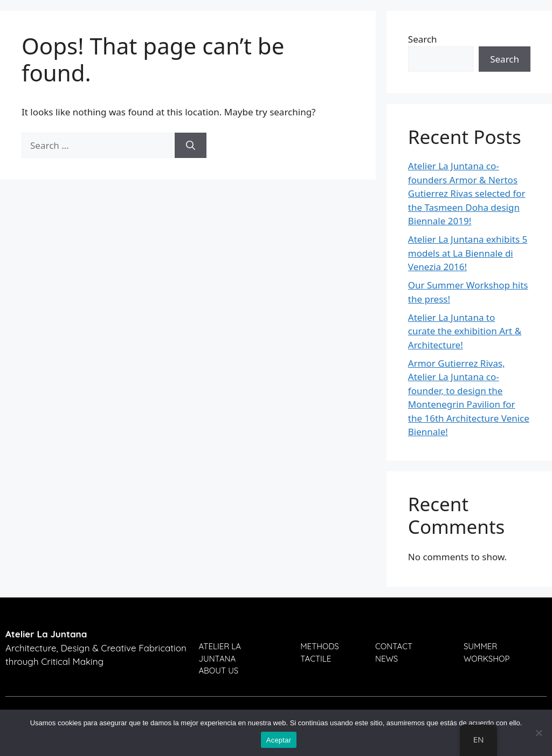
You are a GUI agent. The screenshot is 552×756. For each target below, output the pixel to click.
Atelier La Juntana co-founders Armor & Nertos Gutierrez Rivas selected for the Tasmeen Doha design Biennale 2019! (467, 193)
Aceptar (279, 740)
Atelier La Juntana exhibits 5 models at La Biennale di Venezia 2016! (468, 253)
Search (423, 39)
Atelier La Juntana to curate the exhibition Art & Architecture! (465, 331)
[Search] (191, 146)
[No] (539, 733)
